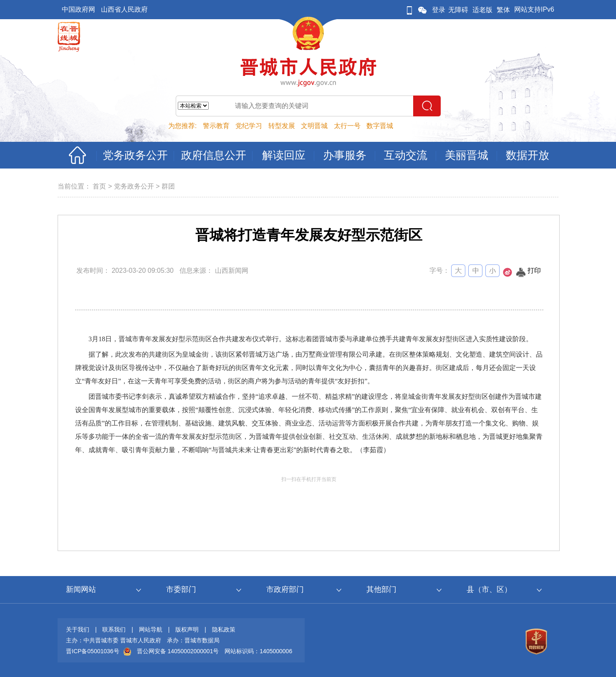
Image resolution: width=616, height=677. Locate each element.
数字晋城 (380, 126)
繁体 (503, 10)
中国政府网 (78, 9)
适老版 (482, 10)
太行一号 (347, 126)
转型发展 (282, 126)
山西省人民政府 (124, 9)
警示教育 (216, 126)
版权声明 (187, 629)
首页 (99, 186)
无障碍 (458, 10)
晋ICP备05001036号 (93, 651)
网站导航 (151, 629)
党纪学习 (249, 126)
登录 (439, 10)
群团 (168, 186)
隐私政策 (224, 629)
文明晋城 (314, 126)
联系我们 (114, 629)
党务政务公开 (134, 186)
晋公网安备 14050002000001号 (178, 651)
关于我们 (78, 629)
